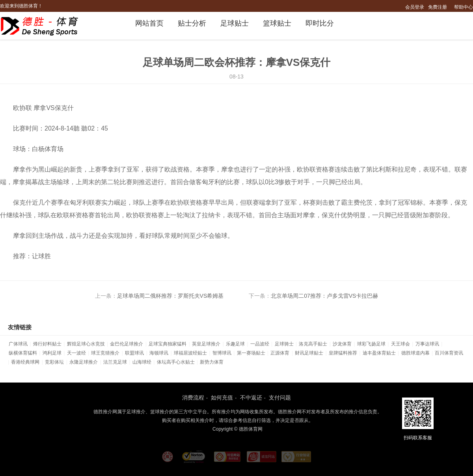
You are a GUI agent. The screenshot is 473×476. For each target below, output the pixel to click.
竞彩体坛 (54, 362)
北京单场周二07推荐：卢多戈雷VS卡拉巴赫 (324, 296)
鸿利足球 (52, 353)
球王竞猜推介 (105, 353)
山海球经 (142, 362)
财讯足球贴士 (309, 353)
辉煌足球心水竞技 (86, 344)
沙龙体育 (342, 344)
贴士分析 (192, 23)
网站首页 (149, 23)
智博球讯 (222, 353)
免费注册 (438, 7)
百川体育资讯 (449, 353)
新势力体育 (212, 362)
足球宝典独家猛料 (168, 344)
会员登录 (415, 7)
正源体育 (280, 353)
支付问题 (280, 398)
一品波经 (260, 344)
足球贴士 (235, 23)
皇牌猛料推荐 (343, 353)
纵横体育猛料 (23, 353)
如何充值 (222, 398)
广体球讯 (18, 344)
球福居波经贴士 (190, 353)
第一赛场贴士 (251, 353)
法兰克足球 (115, 362)
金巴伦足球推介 (127, 344)
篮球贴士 (277, 23)
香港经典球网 (25, 362)
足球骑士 (284, 344)
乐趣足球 (235, 344)
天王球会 (400, 344)
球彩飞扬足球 (371, 344)
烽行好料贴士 (47, 344)
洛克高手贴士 (313, 344)
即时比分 (320, 23)
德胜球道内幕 (415, 353)
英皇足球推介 (206, 344)
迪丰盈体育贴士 (379, 353)
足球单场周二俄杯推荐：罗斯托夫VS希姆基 (170, 296)
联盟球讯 (134, 353)
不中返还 (251, 398)
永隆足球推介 (84, 362)
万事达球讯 (427, 344)
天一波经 (76, 353)
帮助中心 (464, 7)
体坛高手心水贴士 (176, 362)
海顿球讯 (159, 353)
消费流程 (193, 398)
